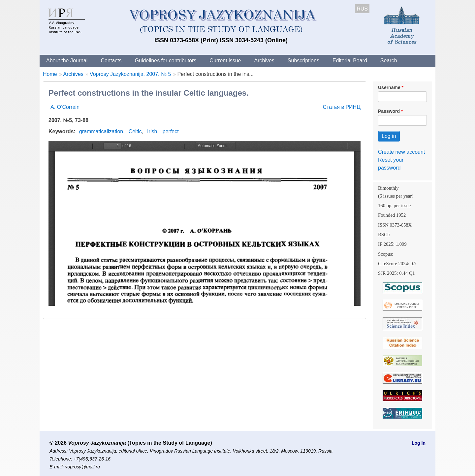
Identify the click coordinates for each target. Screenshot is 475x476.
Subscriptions (303, 61)
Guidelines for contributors (166, 61)
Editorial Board (350, 61)
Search (389, 61)
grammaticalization (101, 131)
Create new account (401, 152)
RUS (362, 9)
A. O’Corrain (65, 107)
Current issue (225, 61)
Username (389, 87)
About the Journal (67, 61)
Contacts (111, 61)
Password (389, 111)
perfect (171, 131)
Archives (264, 61)
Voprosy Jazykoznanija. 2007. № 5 (130, 74)
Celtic (135, 131)
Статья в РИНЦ (342, 107)
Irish (152, 131)
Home (50, 74)
